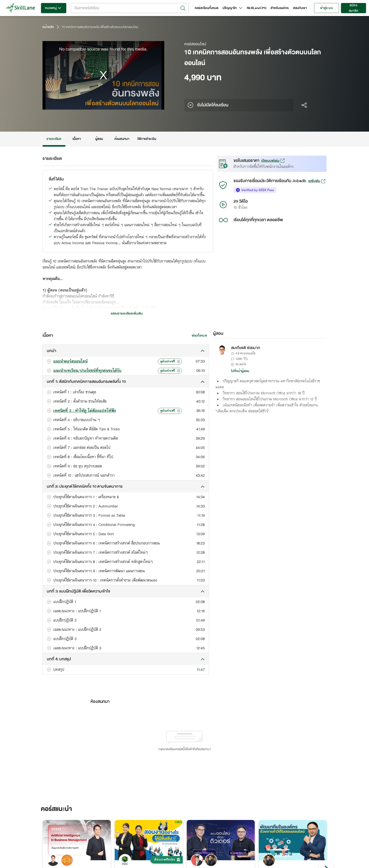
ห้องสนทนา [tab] (122, 139)
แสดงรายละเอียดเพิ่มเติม (127, 314)
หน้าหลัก (48, 27)
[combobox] (130, 8)
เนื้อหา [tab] (77, 139)
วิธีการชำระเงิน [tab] (147, 139)
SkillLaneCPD (257, 8)
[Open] (183, 8)
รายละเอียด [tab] (54, 139)
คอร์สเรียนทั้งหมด (207, 8)
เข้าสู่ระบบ (326, 8)
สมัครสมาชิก (353, 8)
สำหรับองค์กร (280, 8)
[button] (126, 351)
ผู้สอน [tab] (99, 139)
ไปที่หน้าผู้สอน (240, 371)
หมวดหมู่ (54, 8)
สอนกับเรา (300, 8)
